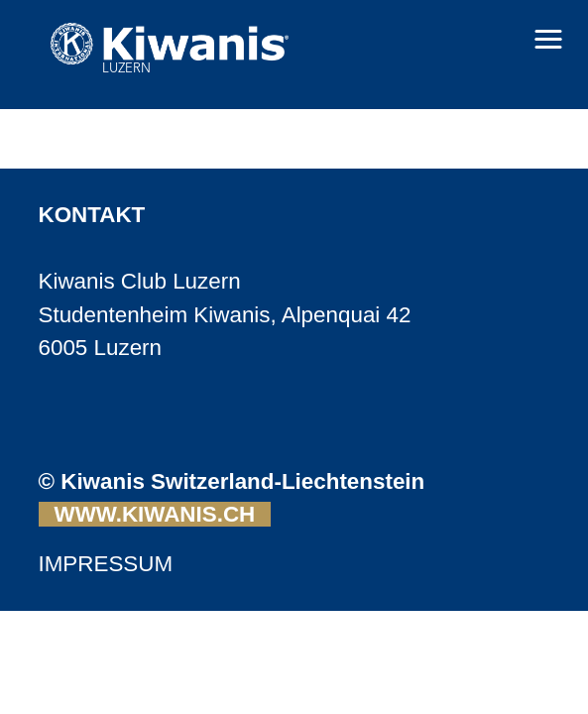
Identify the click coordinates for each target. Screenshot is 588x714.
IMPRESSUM (106, 564)
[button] (548, 40)
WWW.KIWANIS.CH (155, 514)
